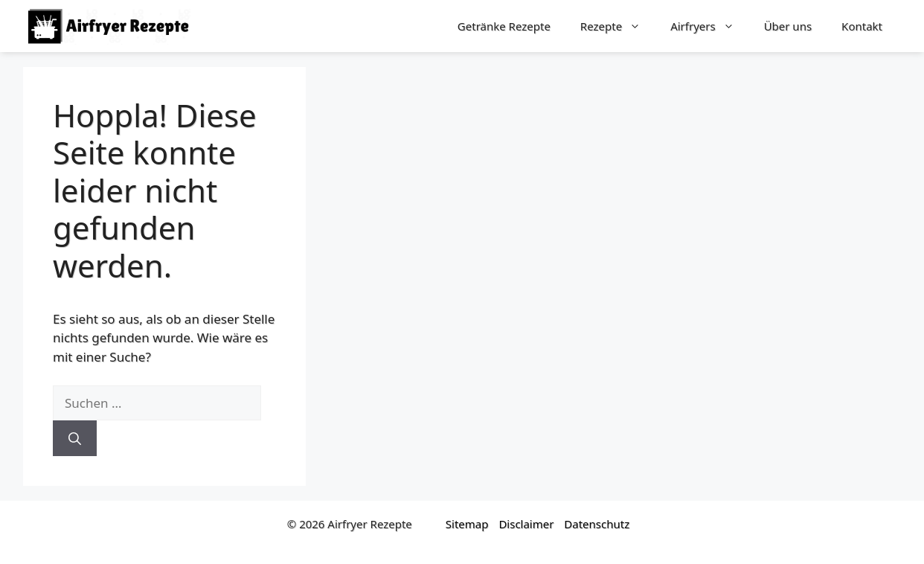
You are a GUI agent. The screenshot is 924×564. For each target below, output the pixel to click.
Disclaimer (526, 524)
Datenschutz (597, 524)
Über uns (788, 26)
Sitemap (467, 524)
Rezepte (618, 26)
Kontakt (862, 26)
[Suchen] (75, 438)
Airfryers (710, 26)
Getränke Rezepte (504, 26)
